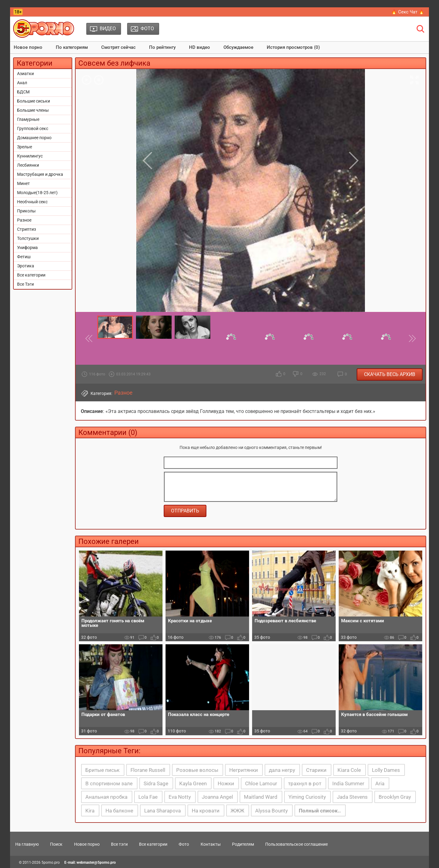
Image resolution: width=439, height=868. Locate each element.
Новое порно (28, 47)
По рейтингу (162, 47)
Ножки (226, 783)
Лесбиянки (28, 165)
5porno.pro (51, 863)
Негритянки (244, 770)
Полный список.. (320, 811)
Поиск (56, 844)
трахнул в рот (305, 783)
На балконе (119, 811)
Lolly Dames (386, 770)
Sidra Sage (156, 783)
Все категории (31, 275)
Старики (316, 770)
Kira (90, 811)
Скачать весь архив (390, 374)
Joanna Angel (217, 797)
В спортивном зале (109, 783)
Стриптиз (27, 229)
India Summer (348, 783)
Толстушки (28, 238)
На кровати (206, 811)
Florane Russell (148, 770)
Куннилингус (30, 156)
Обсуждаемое (238, 47)
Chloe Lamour (261, 783)
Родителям (243, 844)
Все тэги (119, 844)
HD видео (200, 47)
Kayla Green (193, 783)
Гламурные (28, 119)
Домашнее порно (34, 138)
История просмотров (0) (293, 47)
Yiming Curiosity (307, 797)
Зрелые (25, 147)
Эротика (26, 266)
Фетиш (24, 257)
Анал (22, 83)
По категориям (72, 47)
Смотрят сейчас (118, 47)
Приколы (26, 211)
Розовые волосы (197, 770)
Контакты (211, 844)
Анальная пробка (106, 797)
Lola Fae (148, 797)
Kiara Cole (349, 770)
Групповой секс (33, 128)
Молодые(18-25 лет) (37, 193)
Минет (23, 183)
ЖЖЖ (237, 811)
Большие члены (33, 110)
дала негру (282, 770)
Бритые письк (102, 770)
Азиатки (25, 74)
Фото (184, 844)
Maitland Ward (261, 797)
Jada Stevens (352, 797)
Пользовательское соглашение (296, 844)
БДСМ (23, 92)
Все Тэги (25, 284)
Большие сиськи (34, 101)
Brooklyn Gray (395, 797)
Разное (24, 220)
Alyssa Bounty (271, 811)
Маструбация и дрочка (40, 174)
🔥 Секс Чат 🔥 (408, 12)
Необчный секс (32, 202)
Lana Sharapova (162, 811)
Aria (380, 783)
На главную (27, 844)
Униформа (27, 248)
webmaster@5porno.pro (96, 863)
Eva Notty (180, 797)
